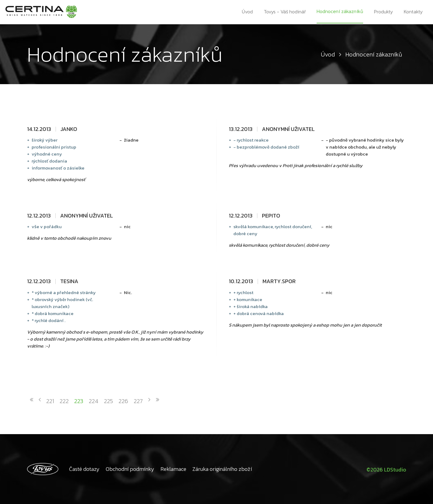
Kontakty (414, 12)
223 (79, 401)
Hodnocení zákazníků (340, 12)
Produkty (384, 12)
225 (108, 401)
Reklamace (173, 469)
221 (50, 401)
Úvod (247, 12)
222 (64, 401)
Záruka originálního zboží (222, 469)
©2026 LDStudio (385, 469)
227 (138, 401)
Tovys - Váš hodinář (285, 12)
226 (123, 401)
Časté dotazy (84, 469)
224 (94, 401)
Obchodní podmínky (130, 469)
